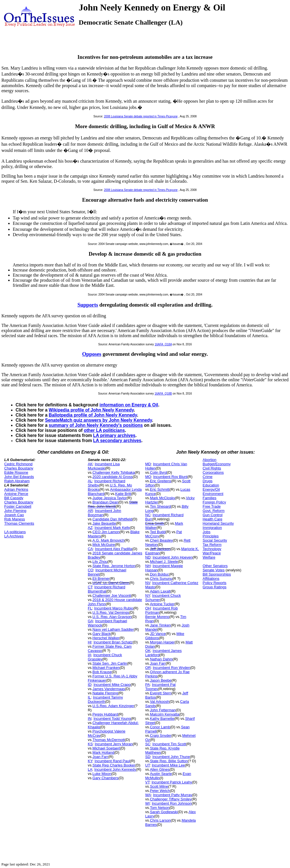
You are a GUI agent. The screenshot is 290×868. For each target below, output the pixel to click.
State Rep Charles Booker (114, 765)
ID (90, 685)
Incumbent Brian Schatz (113, 642)
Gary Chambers (106, 778)
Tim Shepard (160, 506)
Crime (208, 477)
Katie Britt (123, 494)
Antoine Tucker (162, 604)
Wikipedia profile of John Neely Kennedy (91, 410)
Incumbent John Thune (171, 757)
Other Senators (215, 566)
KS (90, 744)
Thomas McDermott (109, 740)
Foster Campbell (18, 506)
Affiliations (211, 579)
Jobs (207, 532)
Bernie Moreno (157, 617)
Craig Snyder (161, 735)
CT (90, 587)
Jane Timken (160, 625)
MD (148, 464)
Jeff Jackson (160, 549)
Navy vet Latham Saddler (113, 629)
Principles (211, 536)
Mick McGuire (104, 545)
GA (90, 621)
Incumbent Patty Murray (172, 795)
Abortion (210, 460)
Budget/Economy (217, 464)
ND (148, 557)
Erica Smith (155, 523)
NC (148, 515)
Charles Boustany (19, 468)
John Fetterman (163, 710)
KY (90, 761)
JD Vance (158, 634)
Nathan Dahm (161, 659)
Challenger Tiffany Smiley (171, 799)
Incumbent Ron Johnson (172, 803)
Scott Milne (159, 786)
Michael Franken (106, 668)
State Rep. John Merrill (113, 504)
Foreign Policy (214, 502)
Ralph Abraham (17, 481)
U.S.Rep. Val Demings (111, 612)
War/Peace (212, 553)
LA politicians (15, 532)
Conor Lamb (160, 727)
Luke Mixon (102, 774)
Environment (213, 494)
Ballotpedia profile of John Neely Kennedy (93, 415)
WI (148, 803)
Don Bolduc (159, 574)
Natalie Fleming (105, 693)
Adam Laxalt (160, 591)
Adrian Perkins (16, 489)
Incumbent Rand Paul (112, 761)
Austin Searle (161, 774)
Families (210, 498)
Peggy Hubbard (105, 714)
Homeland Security (218, 523)
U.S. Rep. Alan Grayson (112, 617)
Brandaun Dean (105, 502)
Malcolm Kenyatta (164, 714)
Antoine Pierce (16, 494)
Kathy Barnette (162, 719)
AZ (90, 528)
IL (89, 697)
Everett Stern (161, 693)
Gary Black (102, 634)
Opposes (92, 354)
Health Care (213, 519)
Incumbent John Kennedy (115, 769)
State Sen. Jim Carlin (110, 663)
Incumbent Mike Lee (168, 765)
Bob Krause (102, 672)
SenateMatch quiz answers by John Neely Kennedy (99, 420)
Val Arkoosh (159, 702)
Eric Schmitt (160, 489)
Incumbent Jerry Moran (114, 744)
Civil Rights (212, 468)
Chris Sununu (161, 579)
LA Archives (14, 536)
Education (211, 485)
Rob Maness (15, 519)
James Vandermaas (109, 689)
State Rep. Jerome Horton (114, 566)
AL (90, 481)
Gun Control (213, 515)
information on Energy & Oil (129, 405)
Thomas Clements (19, 523)
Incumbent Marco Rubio (114, 608)
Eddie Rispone (16, 472)
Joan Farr (101, 757)
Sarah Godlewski (164, 812)
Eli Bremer (101, 579)
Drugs (208, 481)
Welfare (209, 557)
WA (148, 795)
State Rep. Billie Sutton (169, 761)
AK (90, 464)
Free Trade (212, 506)
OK (148, 651)
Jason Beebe (161, 680)
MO (148, 477)
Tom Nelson (160, 808)
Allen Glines (160, 769)
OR (148, 668)
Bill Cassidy (14, 498)
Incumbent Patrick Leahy (172, 782)
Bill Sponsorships (217, 574)
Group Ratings (215, 587)
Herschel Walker (106, 638)
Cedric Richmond (18, 464)
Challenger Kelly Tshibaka (114, 472)
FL (90, 608)
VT (147, 782)
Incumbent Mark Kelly (112, 528)
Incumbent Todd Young (112, 719)
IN (90, 719)
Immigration (212, 528)
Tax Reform (212, 545)
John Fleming (15, 511)
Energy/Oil (211, 489)
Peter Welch (160, 791)
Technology (212, 549)
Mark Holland (104, 752)
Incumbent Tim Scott (169, 744)
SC (148, 744)
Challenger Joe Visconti (112, 595)
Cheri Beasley (161, 540)
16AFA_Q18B (163, 394)
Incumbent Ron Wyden (172, 668)
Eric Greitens (160, 481)
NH (148, 566)
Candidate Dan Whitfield (112, 519)
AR (90, 511)
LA (90, 769)
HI (90, 642)
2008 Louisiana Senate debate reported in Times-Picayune (141, 116)
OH (148, 608)
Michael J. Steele (164, 562)
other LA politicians (104, 430)
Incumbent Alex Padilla (114, 549)
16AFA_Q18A (163, 344)
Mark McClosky (162, 498)
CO (91, 570)
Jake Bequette (104, 523)
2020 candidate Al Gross (113, 477)
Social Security (215, 540)
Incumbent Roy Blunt (170, 477)
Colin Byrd (158, 472)
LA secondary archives (117, 441)
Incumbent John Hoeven (173, 557)
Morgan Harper (162, 642)
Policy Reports (215, 583)
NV (148, 583)
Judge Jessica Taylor (110, 498)
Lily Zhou (100, 562)
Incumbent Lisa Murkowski (104, 466)
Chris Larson (160, 820)
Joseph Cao (14, 515)
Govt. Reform (214, 511)
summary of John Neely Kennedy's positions (96, 425)
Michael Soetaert (106, 748)
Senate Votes (214, 570)
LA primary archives (114, 435)
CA (90, 549)
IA (89, 655)
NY (148, 595)
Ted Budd (158, 532)
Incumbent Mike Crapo (112, 685)
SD (148, 757)
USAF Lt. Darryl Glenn (111, 583)
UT (148, 765)
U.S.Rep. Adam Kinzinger (113, 706)
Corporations (213, 472)
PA (148, 685)
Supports (88, 305)
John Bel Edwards (19, 477)
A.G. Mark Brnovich (109, 540)
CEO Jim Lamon (106, 532)
